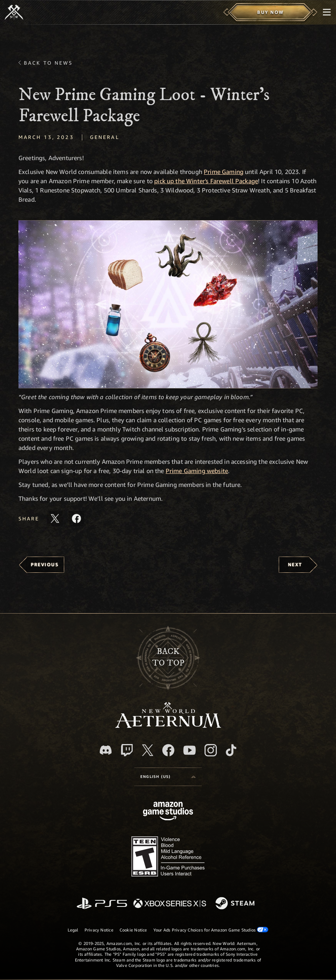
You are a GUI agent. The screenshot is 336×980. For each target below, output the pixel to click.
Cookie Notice (133, 930)
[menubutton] (327, 12)
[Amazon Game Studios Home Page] (168, 812)
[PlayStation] (102, 904)
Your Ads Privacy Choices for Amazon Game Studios (211, 930)
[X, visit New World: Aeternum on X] (148, 750)
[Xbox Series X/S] (170, 904)
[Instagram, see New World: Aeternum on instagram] (211, 750)
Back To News (48, 63)
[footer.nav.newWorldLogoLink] (168, 726)
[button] (168, 304)
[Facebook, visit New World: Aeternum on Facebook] (168, 750)
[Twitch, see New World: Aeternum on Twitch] (127, 750)
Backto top (168, 657)
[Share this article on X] (55, 518)
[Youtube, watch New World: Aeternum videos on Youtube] (190, 750)
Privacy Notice (99, 930)
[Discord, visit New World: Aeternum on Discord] (106, 750)
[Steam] (236, 904)
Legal (73, 930)
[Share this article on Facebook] (77, 518)
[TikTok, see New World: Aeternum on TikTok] (231, 750)
